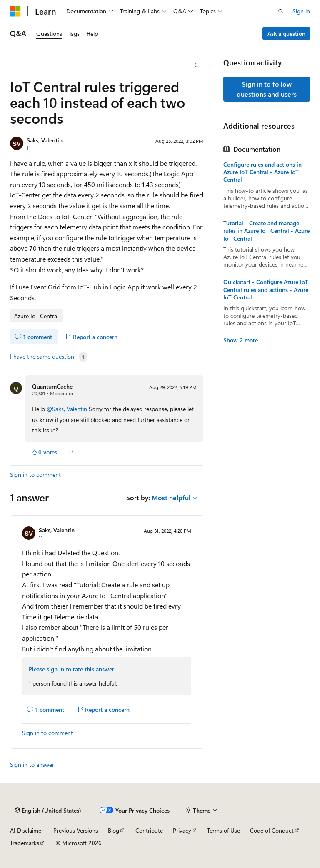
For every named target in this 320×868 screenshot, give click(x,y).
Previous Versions (76, 830)
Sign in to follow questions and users (267, 89)
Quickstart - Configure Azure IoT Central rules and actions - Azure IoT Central (266, 289)
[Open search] (281, 11)
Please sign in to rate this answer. (72, 669)
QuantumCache (52, 386)
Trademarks (25, 843)
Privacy (182, 830)
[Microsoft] (15, 11)
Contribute (149, 830)
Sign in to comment (35, 475)
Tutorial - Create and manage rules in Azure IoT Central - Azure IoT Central (266, 231)
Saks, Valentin (45, 140)
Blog (114, 830)
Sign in (301, 11)
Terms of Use (224, 830)
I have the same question (42, 357)
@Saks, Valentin (68, 409)
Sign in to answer (32, 764)
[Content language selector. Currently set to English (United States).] (48, 811)
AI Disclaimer (27, 830)
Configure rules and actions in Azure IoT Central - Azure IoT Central (262, 172)
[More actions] (196, 65)
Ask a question (286, 34)
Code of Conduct (272, 830)
